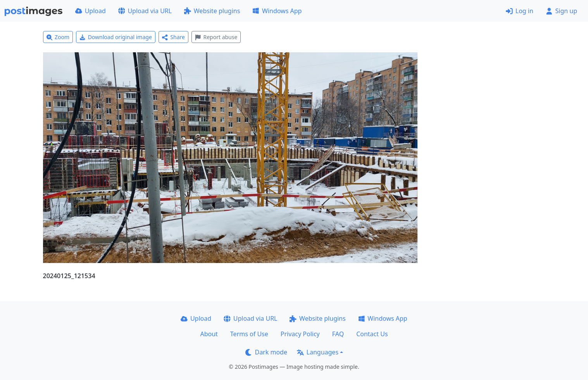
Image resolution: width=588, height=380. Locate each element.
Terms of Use (249, 334)
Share (173, 37)
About (209, 334)
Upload (91, 11)
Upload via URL (145, 11)
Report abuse (216, 37)
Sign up (561, 11)
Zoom (58, 37)
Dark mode (266, 352)
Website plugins (212, 11)
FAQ (338, 334)
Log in (520, 11)
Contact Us (372, 334)
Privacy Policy (300, 334)
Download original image (116, 37)
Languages (318, 352)
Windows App (277, 11)
